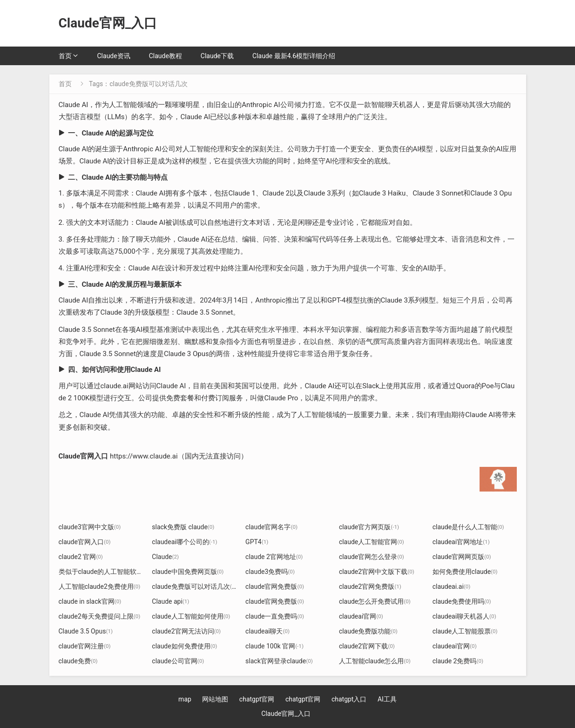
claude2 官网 (81, 557)
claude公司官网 (178, 661)
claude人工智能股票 (465, 631)
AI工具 (387, 699)
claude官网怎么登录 (372, 557)
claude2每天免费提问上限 (100, 616)
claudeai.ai (452, 586)
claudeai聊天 (267, 631)
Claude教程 (166, 56)
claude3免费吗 (270, 572)
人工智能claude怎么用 (375, 661)
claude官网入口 (85, 542)
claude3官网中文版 (90, 527)
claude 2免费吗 (458, 661)
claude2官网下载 (367, 646)
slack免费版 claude (183, 527)
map (185, 699)
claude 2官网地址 (274, 557)
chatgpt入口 (349, 699)
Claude (165, 557)
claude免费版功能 (368, 631)
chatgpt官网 (257, 699)
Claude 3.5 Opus (86, 631)
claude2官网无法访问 (186, 631)
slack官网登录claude (279, 661)
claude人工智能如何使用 (191, 616)
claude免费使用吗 (462, 601)
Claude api (170, 601)
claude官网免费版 (275, 586)
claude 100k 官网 (274, 646)
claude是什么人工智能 (468, 527)
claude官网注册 (85, 646)
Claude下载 (217, 56)
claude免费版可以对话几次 (194, 586)
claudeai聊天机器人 (464, 616)
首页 (65, 56)
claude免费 (78, 661)
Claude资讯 (114, 56)
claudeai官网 (361, 616)
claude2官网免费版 (370, 586)
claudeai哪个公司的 (184, 542)
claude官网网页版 (462, 557)
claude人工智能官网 (372, 542)
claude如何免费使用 (184, 646)
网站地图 (215, 699)
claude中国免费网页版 (188, 572)
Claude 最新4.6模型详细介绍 (294, 56)
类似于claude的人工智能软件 (104, 572)
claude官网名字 (271, 527)
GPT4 (257, 542)
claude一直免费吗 (275, 616)
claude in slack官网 (90, 601)
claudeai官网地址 (461, 542)
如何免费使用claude (465, 572)
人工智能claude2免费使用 (100, 586)
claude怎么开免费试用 (375, 601)
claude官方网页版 (369, 527)
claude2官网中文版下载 (377, 572)
